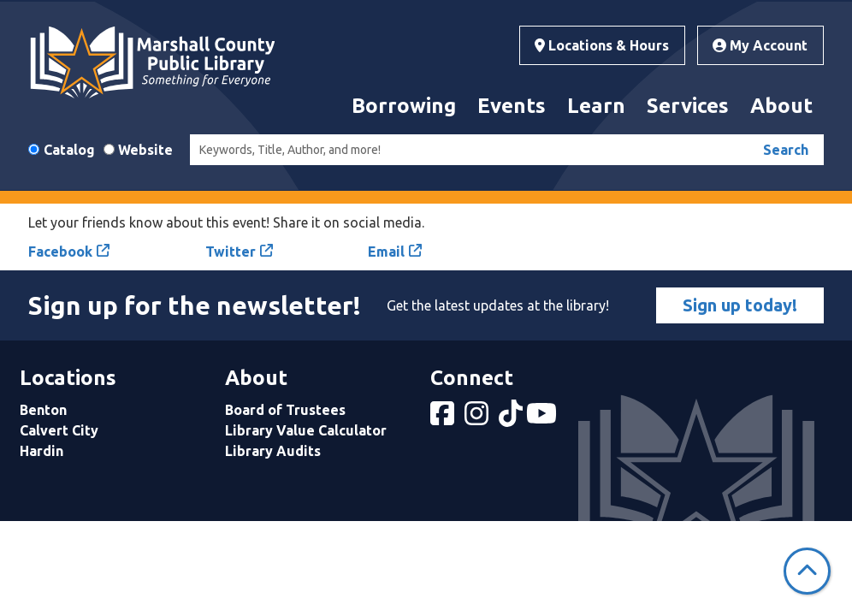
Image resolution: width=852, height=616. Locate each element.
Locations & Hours (602, 45)
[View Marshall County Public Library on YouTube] (543, 418)
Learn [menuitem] (596, 106)
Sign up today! (740, 305)
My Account (760, 45)
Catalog (69, 150)
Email (386, 252)
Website (145, 150)
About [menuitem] (781, 106)
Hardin (41, 451)
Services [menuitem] (688, 106)
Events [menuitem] (512, 106)
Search (786, 150)
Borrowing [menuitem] (404, 106)
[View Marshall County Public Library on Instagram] (478, 418)
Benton (43, 410)
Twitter (231, 252)
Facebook (60, 252)
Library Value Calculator (306, 430)
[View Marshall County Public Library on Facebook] (444, 418)
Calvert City (59, 430)
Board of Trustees (285, 410)
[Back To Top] (807, 571)
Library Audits (273, 451)
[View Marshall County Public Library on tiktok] (512, 418)
